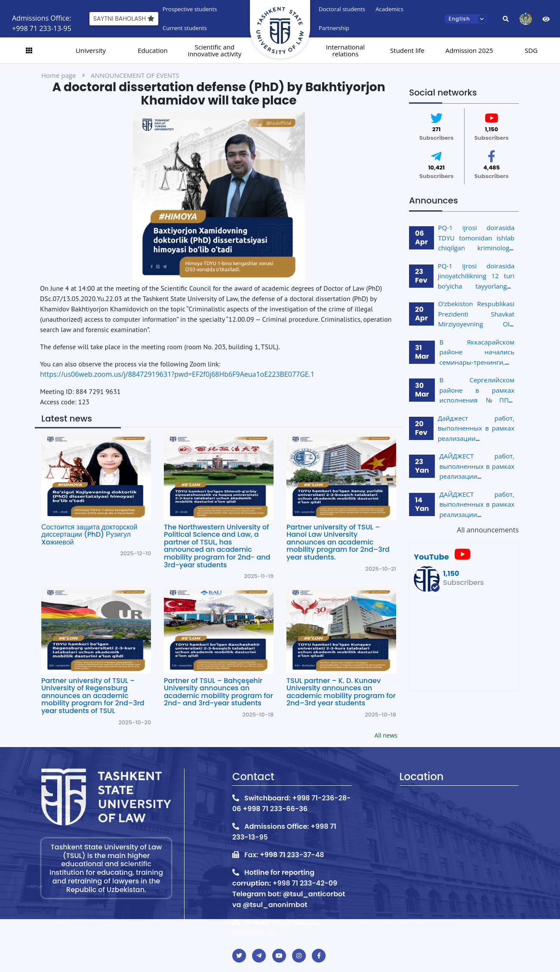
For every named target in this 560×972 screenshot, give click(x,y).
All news (386, 735)
